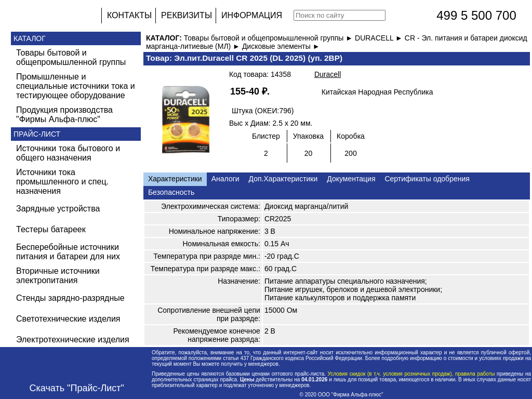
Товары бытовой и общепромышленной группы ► (269, 38)
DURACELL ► (380, 38)
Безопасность (171, 192)
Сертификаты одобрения (427, 179)
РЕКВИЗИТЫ (187, 15)
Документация (351, 179)
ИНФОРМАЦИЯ (252, 15)
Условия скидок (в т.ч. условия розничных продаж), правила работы (411, 374)
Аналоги (225, 179)
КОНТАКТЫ (129, 15)
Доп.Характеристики (283, 179)
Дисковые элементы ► (281, 46)
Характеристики (175, 179)
